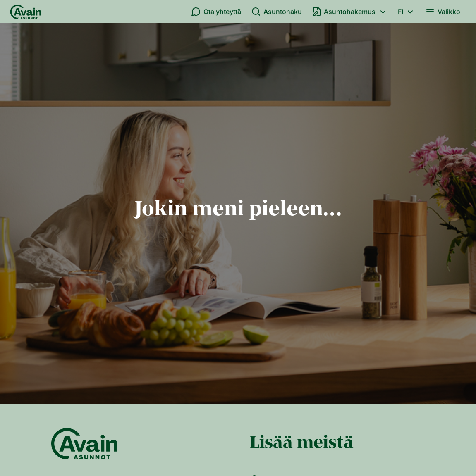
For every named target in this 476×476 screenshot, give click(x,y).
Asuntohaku (276, 12)
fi (407, 12)
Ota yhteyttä (216, 12)
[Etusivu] (26, 12)
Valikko (443, 12)
